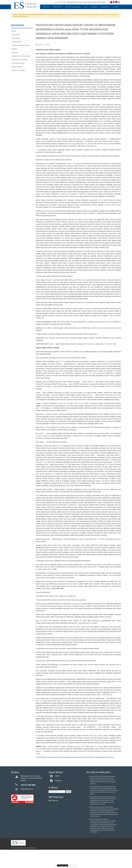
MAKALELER (105, 7)
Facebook (58, 781)
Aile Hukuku (22, 35)
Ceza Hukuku (22, 38)
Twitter (57, 776)
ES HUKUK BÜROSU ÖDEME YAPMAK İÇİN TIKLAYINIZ (27, 797)
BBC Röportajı (53, 801)
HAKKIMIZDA (57, 7)
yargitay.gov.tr (67, 15)
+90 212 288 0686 (60, 2)
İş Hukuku (22, 52)
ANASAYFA (46, 7)
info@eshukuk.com (27, 789)
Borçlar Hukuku (22, 67)
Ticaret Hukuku (22, 42)
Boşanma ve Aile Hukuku (22, 60)
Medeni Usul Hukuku (22, 70)
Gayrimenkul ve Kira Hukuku (22, 56)
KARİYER (94, 7)
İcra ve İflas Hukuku (22, 63)
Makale (22, 31)
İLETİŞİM (116, 7)
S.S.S (86, 7)
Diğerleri (22, 49)
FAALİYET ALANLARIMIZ (73, 7)
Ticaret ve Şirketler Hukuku (22, 45)
